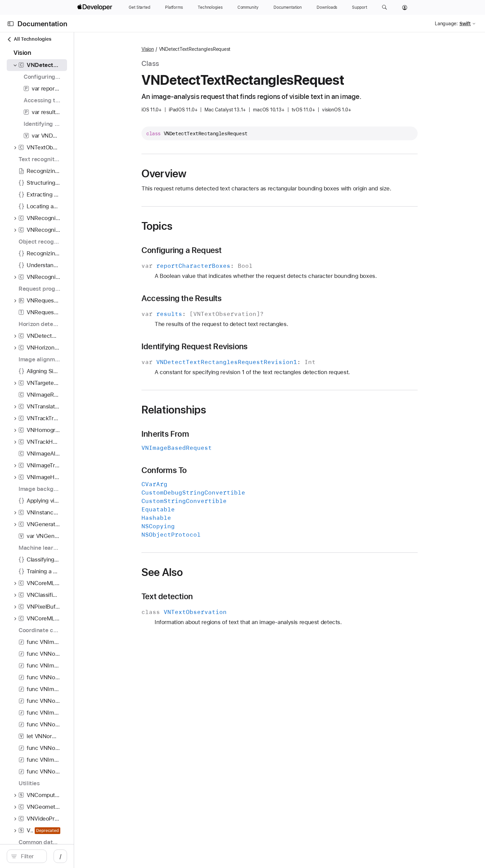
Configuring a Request (217, 250)
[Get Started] (139, 7)
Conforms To (200, 470)
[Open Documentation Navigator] (11, 24)
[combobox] (66, 856)
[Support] (359, 7)
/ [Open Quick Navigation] (132, 856)
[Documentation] (288, 7)
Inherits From (201, 434)
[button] (384, 7)
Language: (446, 24)
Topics (193, 226)
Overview (200, 174)
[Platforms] (174, 7)
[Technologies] (210, 7)
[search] (62, 856)
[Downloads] (327, 7)
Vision (183, 49)
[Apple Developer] (96, 7)
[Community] (248, 7)
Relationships (209, 410)
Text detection (203, 596)
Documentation (42, 24)
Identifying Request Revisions (230, 347)
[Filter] (66, 856)
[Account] (405, 7)
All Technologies (29, 39)
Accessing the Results (217, 298)
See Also (198, 572)
